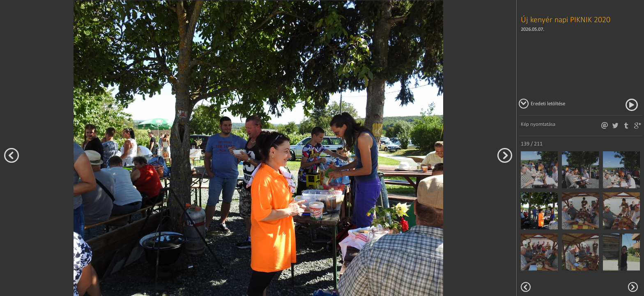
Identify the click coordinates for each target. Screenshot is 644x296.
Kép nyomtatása (538, 124)
